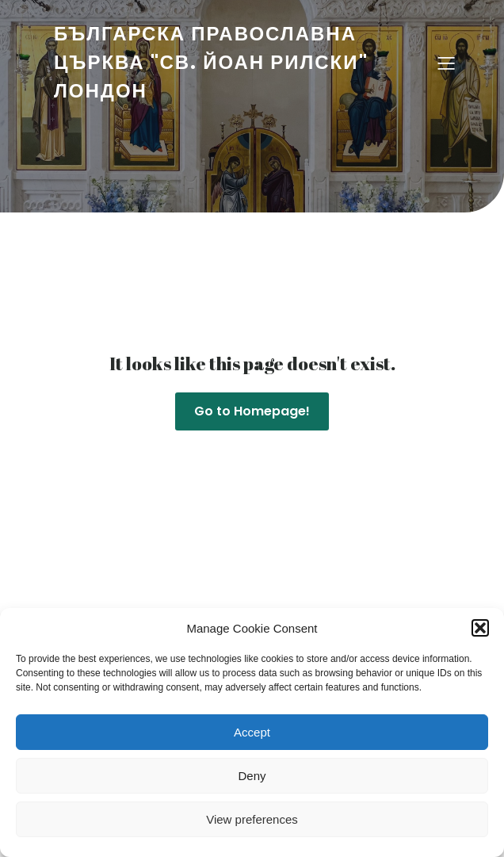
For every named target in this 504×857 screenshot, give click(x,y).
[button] (480, 628)
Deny (252, 776)
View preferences (252, 819)
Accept (252, 732)
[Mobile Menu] (446, 63)
